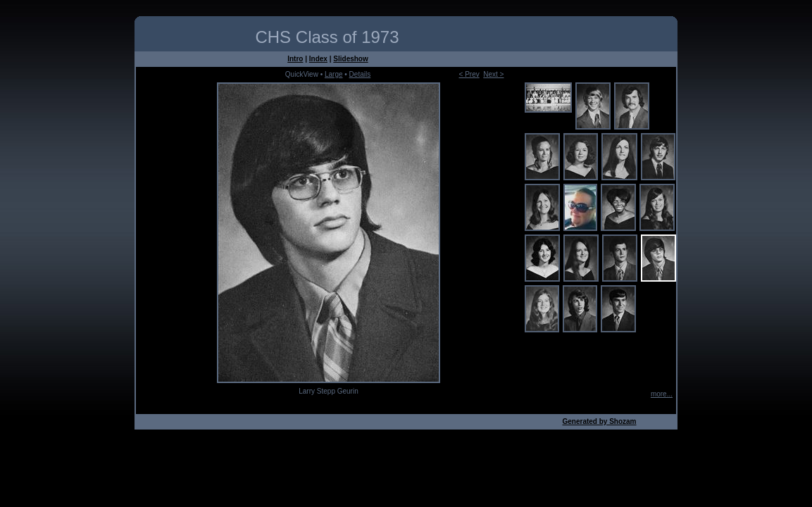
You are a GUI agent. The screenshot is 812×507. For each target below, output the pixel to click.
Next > (493, 74)
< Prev (469, 74)
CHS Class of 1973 (327, 37)
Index (318, 59)
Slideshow (350, 59)
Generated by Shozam (599, 421)
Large (334, 74)
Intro (295, 59)
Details (360, 74)
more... (662, 394)
